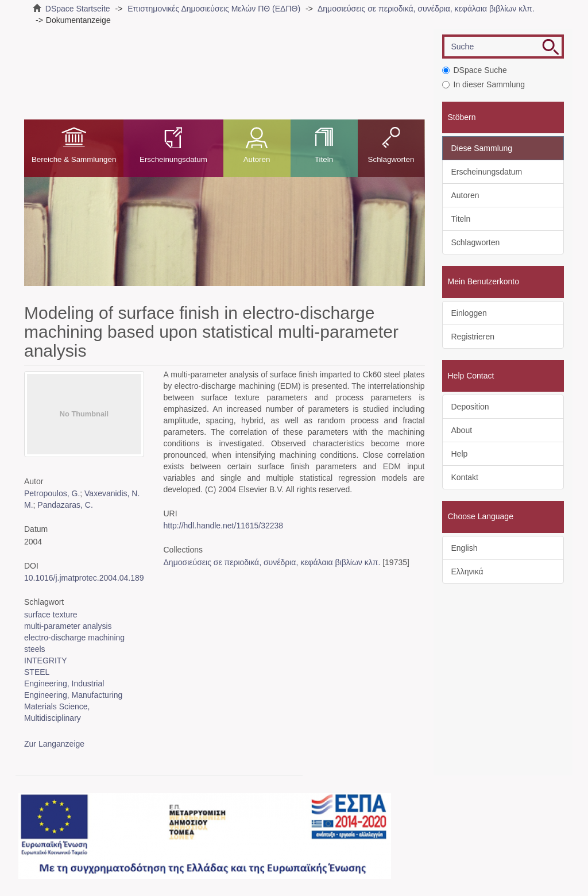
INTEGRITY (46, 661)
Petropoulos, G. (52, 493)
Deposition (470, 407)
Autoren (257, 159)
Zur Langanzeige (54, 744)
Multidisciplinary (53, 718)
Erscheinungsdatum (173, 159)
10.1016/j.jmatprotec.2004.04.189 (84, 578)
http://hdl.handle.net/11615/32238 (224, 526)
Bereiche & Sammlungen (74, 159)
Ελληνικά (467, 571)
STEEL (37, 672)
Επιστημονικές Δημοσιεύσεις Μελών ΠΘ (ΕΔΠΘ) (214, 9)
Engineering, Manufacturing (73, 695)
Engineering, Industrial (64, 683)
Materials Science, (57, 706)
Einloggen (469, 313)
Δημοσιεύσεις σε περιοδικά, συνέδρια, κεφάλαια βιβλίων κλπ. (426, 9)
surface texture (51, 615)
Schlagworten (391, 159)
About (462, 430)
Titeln (324, 159)
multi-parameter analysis (68, 626)
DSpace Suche (475, 70)
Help (460, 454)
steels (35, 649)
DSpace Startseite (78, 9)
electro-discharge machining (74, 638)
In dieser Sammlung (484, 84)
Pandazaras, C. (65, 505)
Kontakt (465, 477)
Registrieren (473, 337)
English (465, 548)
